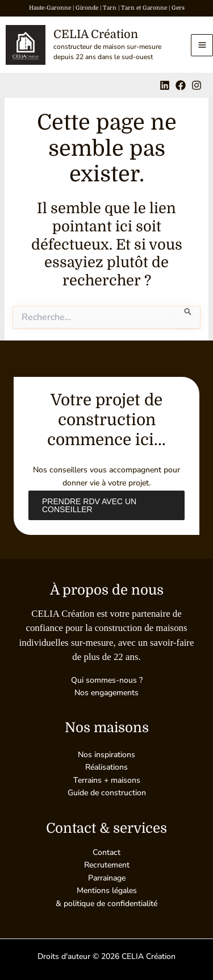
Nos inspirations (106, 755)
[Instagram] (197, 85)
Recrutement (107, 865)
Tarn (110, 8)
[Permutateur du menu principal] (202, 45)
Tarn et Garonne (144, 8)
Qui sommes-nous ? (107, 680)
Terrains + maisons (107, 780)
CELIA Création (96, 34)
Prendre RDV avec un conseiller (89, 505)
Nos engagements (106, 693)
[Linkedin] (165, 85)
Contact (106, 852)
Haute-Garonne (50, 8)
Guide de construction (107, 793)
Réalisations (106, 767)
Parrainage (107, 878)
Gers (178, 8)
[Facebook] (181, 85)
